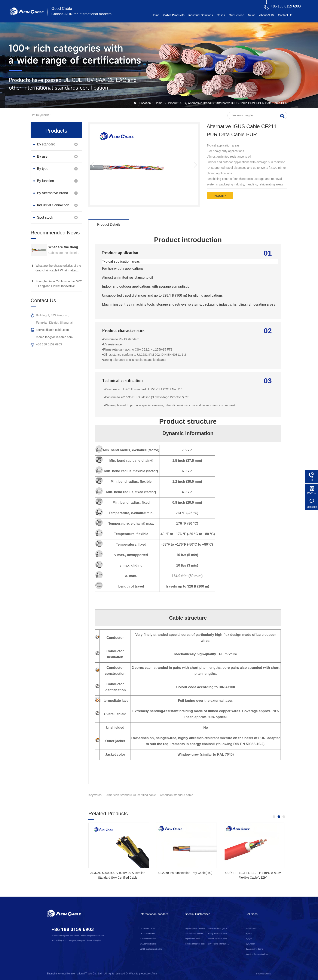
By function (45, 181)
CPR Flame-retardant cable (219, 944)
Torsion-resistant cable (218, 939)
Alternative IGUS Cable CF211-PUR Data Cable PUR (252, 103)
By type (43, 169)
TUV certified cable (148, 939)
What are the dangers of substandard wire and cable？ (65, 247)
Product (174, 103)
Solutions (252, 914)
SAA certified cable (148, 944)
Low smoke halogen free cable (219, 928)
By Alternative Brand (198, 103)
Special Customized (198, 914)
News (252, 15)
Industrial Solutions (201, 15)
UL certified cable (147, 928)
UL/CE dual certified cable (151, 949)
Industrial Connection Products (53, 207)
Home (156, 15)
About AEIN (267, 15)
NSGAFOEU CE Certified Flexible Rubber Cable (185, 875)
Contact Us (285, 15)
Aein (154, 974)
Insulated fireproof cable (195, 944)
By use (42, 156)
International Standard (154, 914)
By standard (46, 144)
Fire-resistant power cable (196, 934)
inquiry (220, 196)
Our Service (236, 15)
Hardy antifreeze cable (218, 934)
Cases (221, 15)
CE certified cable (147, 934)
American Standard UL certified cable (131, 795)
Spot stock (45, 217)
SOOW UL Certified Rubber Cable (118, 873)
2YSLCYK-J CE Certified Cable (253, 873)
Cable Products (174, 15)
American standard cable (177, 795)
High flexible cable (193, 939)
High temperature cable (195, 928)
